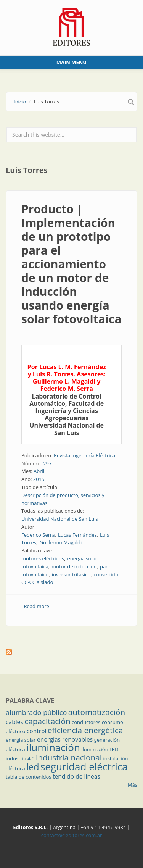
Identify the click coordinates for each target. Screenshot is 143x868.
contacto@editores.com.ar (71, 835)
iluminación (53, 747)
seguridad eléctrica (84, 766)
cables (14, 722)
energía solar (21, 740)
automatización (97, 712)
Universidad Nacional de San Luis (60, 519)
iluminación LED (100, 749)
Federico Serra (38, 535)
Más (133, 785)
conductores (86, 722)
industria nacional (69, 757)
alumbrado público (36, 712)
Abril (39, 471)
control (37, 731)
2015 (39, 479)
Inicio (20, 102)
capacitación (47, 721)
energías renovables (65, 739)
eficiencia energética (85, 730)
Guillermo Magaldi (60, 542)
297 (47, 463)
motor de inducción (74, 566)
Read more (37, 606)
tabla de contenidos (29, 777)
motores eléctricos (43, 558)
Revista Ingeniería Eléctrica (84, 455)
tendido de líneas (76, 776)
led (33, 767)
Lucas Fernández (77, 535)
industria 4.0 (20, 758)
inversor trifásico (71, 574)
